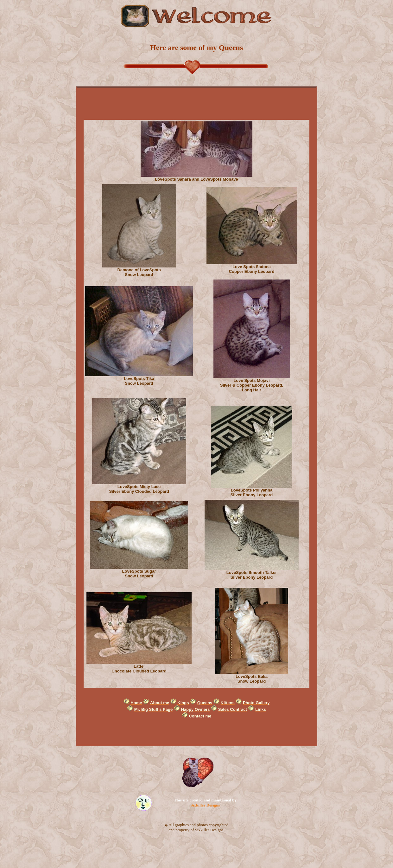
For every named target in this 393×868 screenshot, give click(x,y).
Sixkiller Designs (205, 805)
